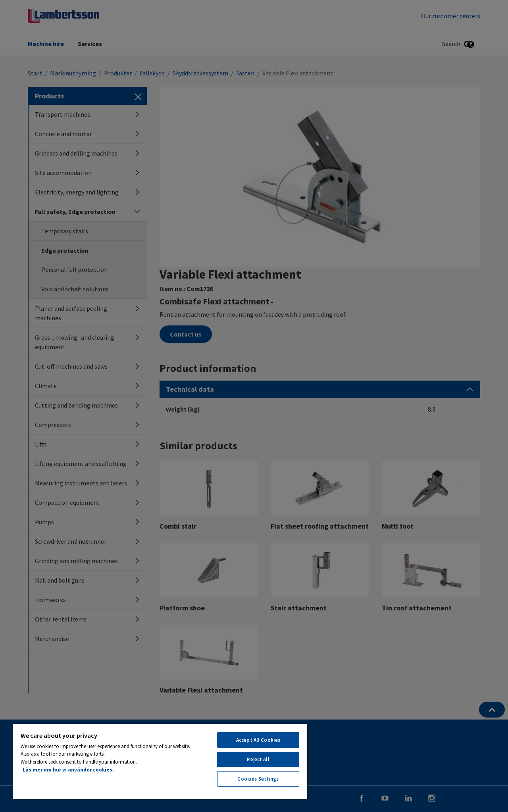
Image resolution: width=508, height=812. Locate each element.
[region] (160, 761)
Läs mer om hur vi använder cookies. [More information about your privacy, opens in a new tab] (68, 770)
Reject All (258, 759)
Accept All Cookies (258, 740)
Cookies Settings (258, 779)
